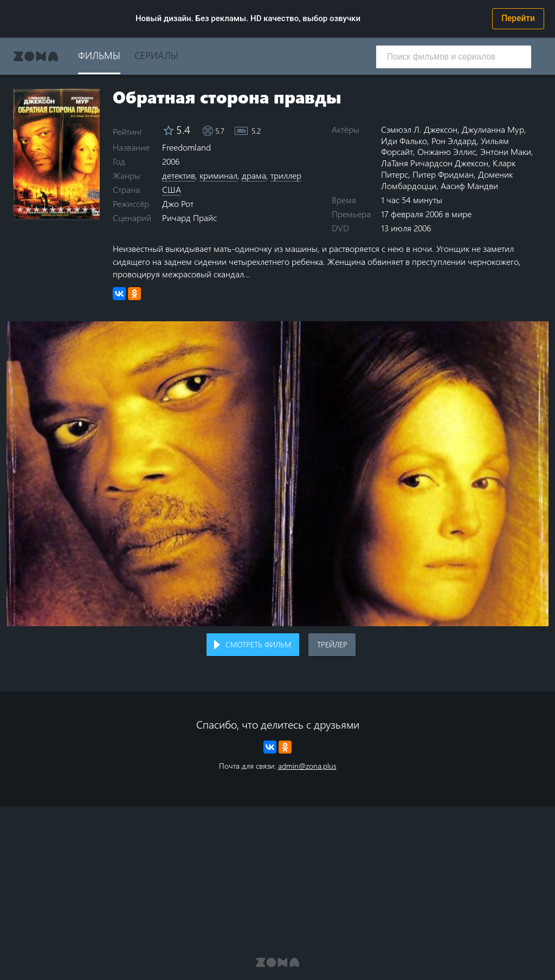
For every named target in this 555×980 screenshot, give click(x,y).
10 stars (93, 209)
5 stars (53, 209)
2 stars (28, 209)
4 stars (45, 209)
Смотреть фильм (258, 644)
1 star (20, 209)
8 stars (77, 209)
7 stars (69, 209)
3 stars (37, 209)
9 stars (85, 209)
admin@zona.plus (307, 766)
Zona (36, 56)
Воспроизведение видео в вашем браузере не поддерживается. (277, 474)
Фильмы (99, 55)
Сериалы (156, 55)
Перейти (518, 18)
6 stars (61, 209)
